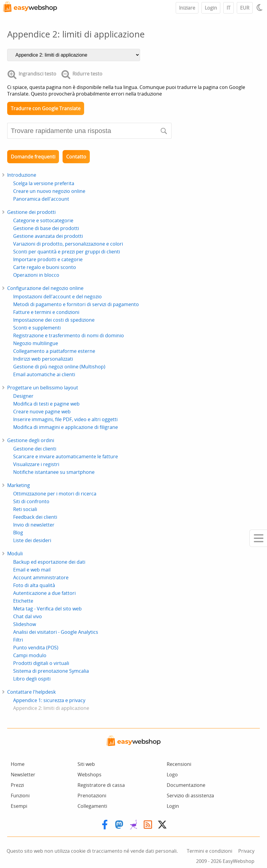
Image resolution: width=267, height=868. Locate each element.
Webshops (89, 775)
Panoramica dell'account (41, 199)
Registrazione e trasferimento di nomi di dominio (69, 335)
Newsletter (23, 775)
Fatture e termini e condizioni (46, 312)
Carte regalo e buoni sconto (45, 267)
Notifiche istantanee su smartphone (54, 472)
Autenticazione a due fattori (44, 593)
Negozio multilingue (36, 343)
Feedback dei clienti (35, 517)
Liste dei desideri (32, 540)
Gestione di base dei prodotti (46, 228)
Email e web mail (32, 570)
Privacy (246, 851)
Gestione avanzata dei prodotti (48, 236)
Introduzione (22, 175)
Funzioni (20, 796)
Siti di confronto (31, 501)
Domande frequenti (33, 157)
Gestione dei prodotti (31, 212)
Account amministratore (41, 577)
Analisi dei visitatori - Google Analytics (56, 632)
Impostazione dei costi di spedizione (54, 320)
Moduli (15, 554)
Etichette (23, 601)
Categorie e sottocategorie (43, 220)
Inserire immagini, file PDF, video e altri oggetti (65, 419)
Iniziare (187, 8)
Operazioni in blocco (36, 275)
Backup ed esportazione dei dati (49, 562)
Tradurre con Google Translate (46, 108)
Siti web (86, 764)
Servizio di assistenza (190, 796)
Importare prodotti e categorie (48, 259)
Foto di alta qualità (34, 585)
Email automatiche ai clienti (44, 374)
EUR (245, 8)
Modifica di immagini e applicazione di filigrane (66, 427)
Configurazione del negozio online (45, 288)
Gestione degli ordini (31, 440)
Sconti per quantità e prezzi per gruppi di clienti (67, 252)
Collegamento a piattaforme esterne (54, 351)
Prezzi (17, 785)
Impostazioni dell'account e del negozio (57, 297)
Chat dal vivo (28, 616)
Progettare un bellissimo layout (43, 388)
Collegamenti (92, 806)
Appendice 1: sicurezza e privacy (49, 700)
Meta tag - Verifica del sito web (47, 609)
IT (229, 8)
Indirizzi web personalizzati (43, 359)
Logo (172, 775)
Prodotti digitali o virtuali (41, 663)
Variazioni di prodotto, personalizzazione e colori (68, 244)
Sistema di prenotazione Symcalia (51, 671)
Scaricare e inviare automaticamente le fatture (66, 456)
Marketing (19, 485)
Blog (18, 533)
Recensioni (179, 764)
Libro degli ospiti (32, 679)
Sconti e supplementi (37, 328)
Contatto (76, 157)
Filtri (18, 640)
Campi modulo (30, 655)
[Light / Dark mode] (260, 7)
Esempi (19, 806)
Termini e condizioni (210, 851)
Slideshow (25, 624)
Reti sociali (25, 509)
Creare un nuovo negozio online (49, 191)
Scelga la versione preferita (44, 183)
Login (211, 8)
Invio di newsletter (34, 525)
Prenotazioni (92, 796)
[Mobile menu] (258, 538)
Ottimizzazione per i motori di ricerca (55, 494)
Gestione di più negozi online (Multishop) (59, 367)
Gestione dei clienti (35, 449)
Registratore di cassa (101, 785)
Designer (23, 396)
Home (18, 764)
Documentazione (186, 785)
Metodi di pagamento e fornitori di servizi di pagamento (76, 304)
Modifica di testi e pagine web (46, 404)
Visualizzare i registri (36, 464)
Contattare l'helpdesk (31, 692)
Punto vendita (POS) (36, 648)
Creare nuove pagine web (42, 412)
